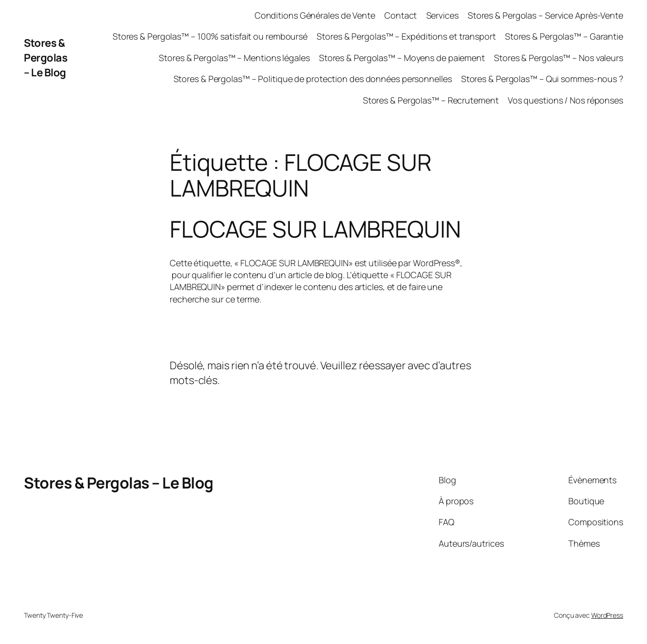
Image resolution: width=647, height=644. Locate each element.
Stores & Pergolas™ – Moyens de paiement (402, 58)
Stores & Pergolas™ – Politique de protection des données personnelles (313, 79)
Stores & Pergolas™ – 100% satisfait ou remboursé (210, 36)
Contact (401, 15)
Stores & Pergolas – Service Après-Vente (545, 15)
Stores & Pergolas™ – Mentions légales (234, 58)
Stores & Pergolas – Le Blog (46, 58)
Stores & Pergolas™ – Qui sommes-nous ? (542, 79)
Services (442, 15)
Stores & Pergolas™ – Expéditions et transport (406, 36)
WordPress (607, 615)
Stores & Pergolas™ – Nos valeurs (559, 58)
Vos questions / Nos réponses (565, 100)
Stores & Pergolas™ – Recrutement (431, 100)
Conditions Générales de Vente (315, 15)
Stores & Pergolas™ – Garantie (564, 36)
